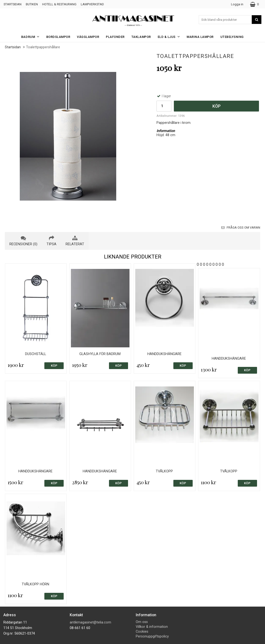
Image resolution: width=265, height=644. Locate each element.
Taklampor (141, 37)
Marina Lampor (200, 37)
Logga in (237, 4)
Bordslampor (58, 37)
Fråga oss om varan (241, 227)
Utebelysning (232, 37)
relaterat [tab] (75, 241)
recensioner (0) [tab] (23, 241)
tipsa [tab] (51, 241)
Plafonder (115, 37)
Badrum (32, 37)
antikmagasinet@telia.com (90, 622)
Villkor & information (152, 627)
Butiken (32, 4)
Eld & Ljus (170, 37)
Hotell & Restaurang (59, 4)
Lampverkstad (92, 4)
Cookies (142, 632)
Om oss (142, 622)
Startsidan (13, 4)
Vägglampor (88, 37)
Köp (217, 106)
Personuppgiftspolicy (152, 636)
